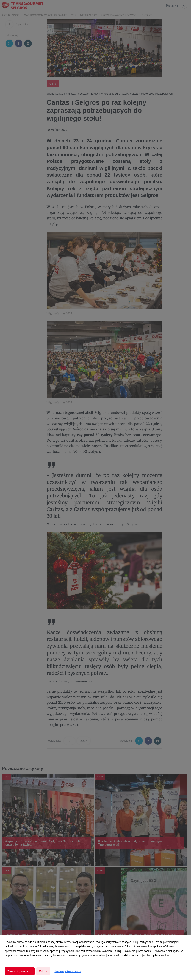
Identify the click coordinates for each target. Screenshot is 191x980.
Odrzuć (43, 971)
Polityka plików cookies (68, 971)
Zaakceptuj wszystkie (20, 971)
